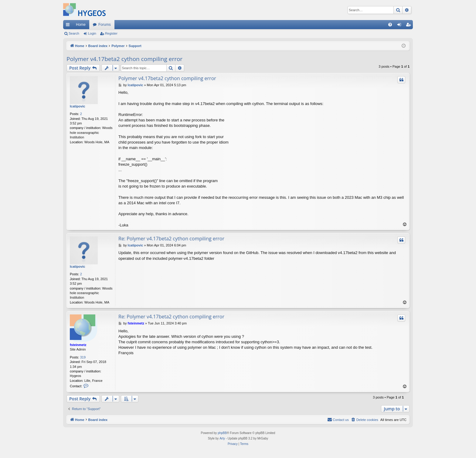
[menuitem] (390, 25)
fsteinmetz (78, 345)
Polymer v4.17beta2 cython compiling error (124, 59)
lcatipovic (78, 106)
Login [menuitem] (401, 26)
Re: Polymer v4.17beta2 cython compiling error (171, 239)
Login (92, 33)
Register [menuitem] (410, 26)
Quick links (69, 26)
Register (111, 33)
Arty (222, 438)
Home (81, 25)
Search (74, 33)
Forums (105, 25)
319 (83, 357)
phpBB (222, 433)
